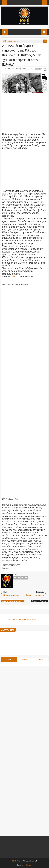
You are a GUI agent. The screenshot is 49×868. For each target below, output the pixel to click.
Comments (24, 660)
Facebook (15, 578)
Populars (9, 659)
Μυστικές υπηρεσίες (11, 41)
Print (44, 69)
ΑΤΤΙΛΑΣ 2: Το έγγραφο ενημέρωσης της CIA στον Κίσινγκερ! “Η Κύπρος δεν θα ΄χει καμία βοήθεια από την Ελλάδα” (22, 55)
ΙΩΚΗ (9, 69)
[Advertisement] (25, 112)
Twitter (19, 578)
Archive (40, 660)
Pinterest (26, 578)
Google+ (22, 578)
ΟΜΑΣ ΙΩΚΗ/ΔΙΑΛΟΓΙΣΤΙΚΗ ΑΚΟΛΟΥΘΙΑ (21, 620)
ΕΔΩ (15, 277)
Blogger (35, 601)
